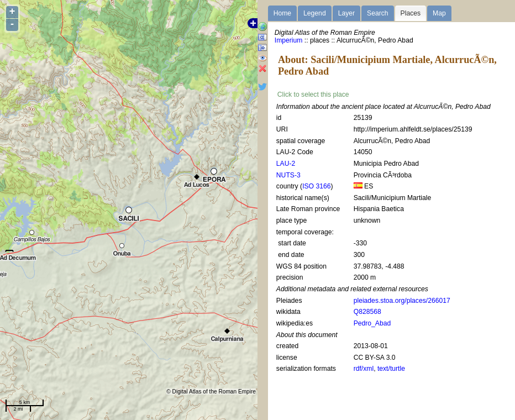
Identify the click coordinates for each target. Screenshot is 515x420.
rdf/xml (364, 369)
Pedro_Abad (372, 323)
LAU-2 (286, 164)
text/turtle (391, 369)
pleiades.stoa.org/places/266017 (402, 301)
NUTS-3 (288, 175)
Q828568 (367, 312)
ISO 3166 (316, 186)
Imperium (289, 40)
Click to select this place (313, 95)
